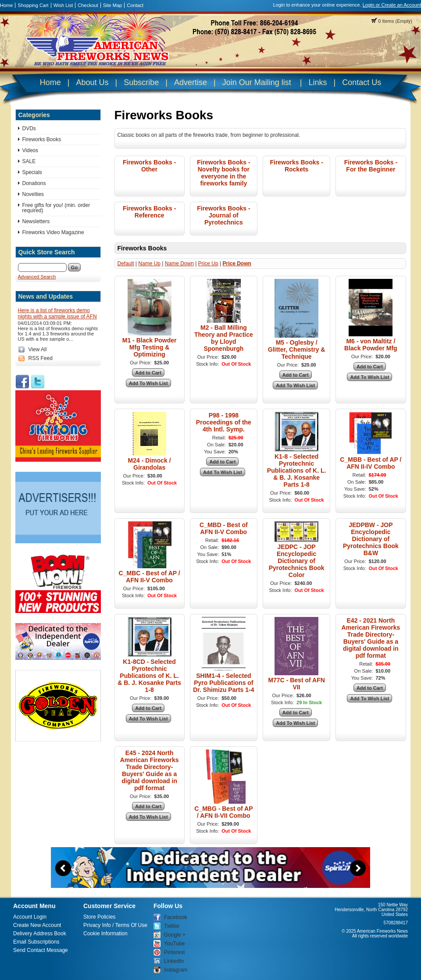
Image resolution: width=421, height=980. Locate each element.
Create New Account (37, 925)
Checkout (88, 5)
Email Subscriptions (36, 942)
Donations (34, 183)
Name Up (149, 264)
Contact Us (362, 82)
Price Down (237, 264)
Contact (135, 5)
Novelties (33, 194)
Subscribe (141, 82)
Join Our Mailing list (257, 82)
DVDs (29, 128)
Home (6, 5)
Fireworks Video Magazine (53, 232)
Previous (63, 868)
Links (318, 82)
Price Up (208, 264)
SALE (29, 161)
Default (126, 264)
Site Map (112, 5)
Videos (30, 150)
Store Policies (99, 917)
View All (38, 349)
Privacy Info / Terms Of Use (115, 925)
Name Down (179, 264)
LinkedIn (174, 961)
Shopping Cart (33, 5)
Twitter (172, 926)
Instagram (176, 970)
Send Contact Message (41, 950)
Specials (32, 172)
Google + (175, 935)
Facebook (176, 917)
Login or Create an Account (392, 5)
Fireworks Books (42, 139)
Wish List (63, 5)
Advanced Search (37, 277)
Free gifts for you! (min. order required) (56, 208)
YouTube (174, 944)
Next (358, 868)
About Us (92, 82)
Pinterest (174, 952)
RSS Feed (41, 358)
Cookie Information (105, 934)
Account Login (30, 917)
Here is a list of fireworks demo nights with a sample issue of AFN (57, 314)
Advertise (191, 82)
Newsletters (36, 221)
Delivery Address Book (40, 934)
